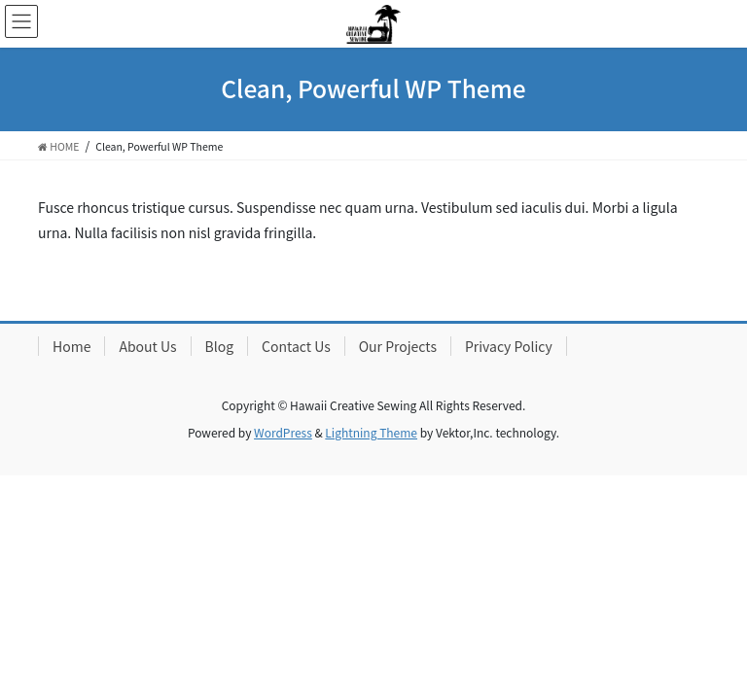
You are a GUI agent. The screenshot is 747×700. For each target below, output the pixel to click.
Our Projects (398, 346)
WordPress (283, 432)
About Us (147, 346)
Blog (220, 346)
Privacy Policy (509, 346)
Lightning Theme (371, 432)
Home (71, 346)
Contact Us (296, 346)
